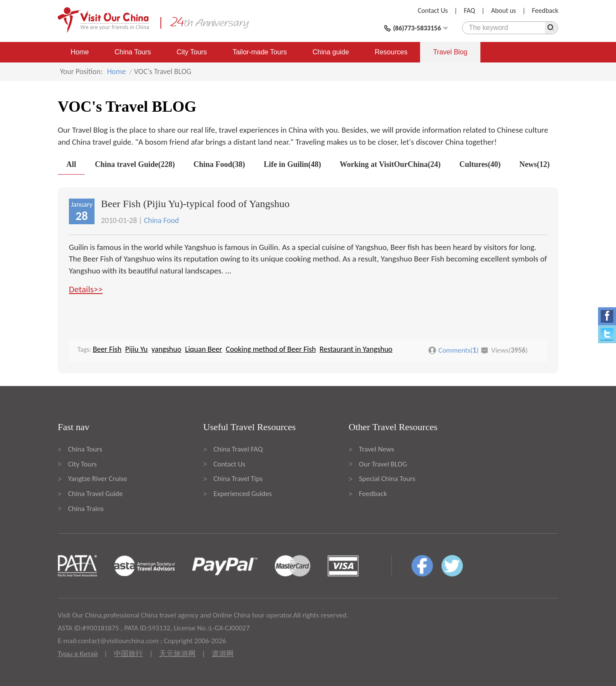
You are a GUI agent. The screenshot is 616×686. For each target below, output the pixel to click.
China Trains (86, 509)
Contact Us (433, 10)
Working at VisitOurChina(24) (390, 164)
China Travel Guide (95, 494)
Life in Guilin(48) (292, 164)
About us (503, 10)
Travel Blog (450, 52)
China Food (161, 220)
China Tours (133, 52)
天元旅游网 (177, 654)
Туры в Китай (78, 654)
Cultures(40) (480, 164)
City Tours (192, 52)
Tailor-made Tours (260, 52)
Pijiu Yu (136, 349)
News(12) (535, 164)
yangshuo (166, 349)
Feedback (545, 10)
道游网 (223, 654)
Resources (391, 52)
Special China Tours (387, 479)
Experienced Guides (243, 494)
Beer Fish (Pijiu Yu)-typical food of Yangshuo (195, 204)
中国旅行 (128, 654)
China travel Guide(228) (135, 164)
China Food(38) (219, 164)
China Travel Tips (238, 479)
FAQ (469, 10)
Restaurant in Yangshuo (356, 349)
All (71, 164)
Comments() (459, 350)
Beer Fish (107, 349)
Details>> (86, 289)
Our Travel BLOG (383, 464)
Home (80, 52)
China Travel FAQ (238, 449)
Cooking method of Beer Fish (271, 349)
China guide (331, 52)
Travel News (376, 449)
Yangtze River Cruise (98, 479)
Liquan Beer (203, 349)
